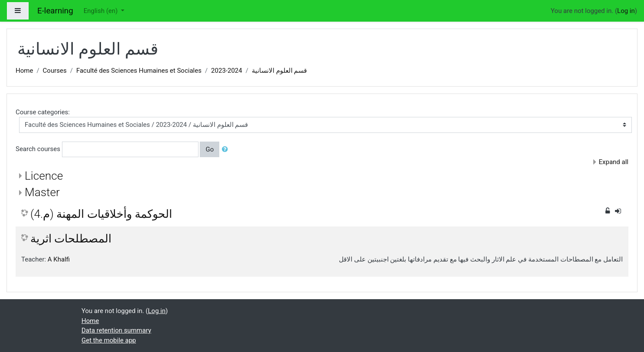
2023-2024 (227, 71)
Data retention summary (116, 330)
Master (42, 192)
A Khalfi (59, 259)
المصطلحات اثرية (71, 239)
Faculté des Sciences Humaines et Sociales (139, 71)
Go (210, 149)
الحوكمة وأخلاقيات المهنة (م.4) (101, 214)
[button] (227, 150)
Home (24, 71)
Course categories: (43, 112)
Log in (626, 11)
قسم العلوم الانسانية (279, 71)
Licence (44, 176)
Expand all (614, 162)
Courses (55, 71)
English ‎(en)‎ (102, 11)
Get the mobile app (109, 340)
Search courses (38, 149)
